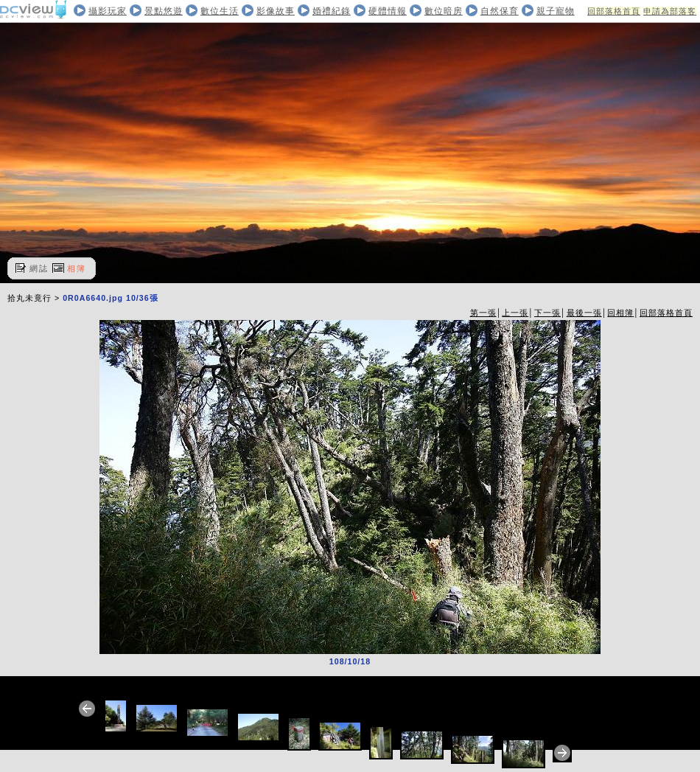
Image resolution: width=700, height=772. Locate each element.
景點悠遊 (164, 11)
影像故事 (276, 11)
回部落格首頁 (614, 11)
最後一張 (584, 313)
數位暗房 (444, 11)
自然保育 (500, 11)
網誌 (39, 268)
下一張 (547, 313)
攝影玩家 (108, 11)
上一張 (515, 313)
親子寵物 (556, 11)
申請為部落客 (670, 11)
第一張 (483, 313)
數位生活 (220, 11)
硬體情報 (388, 11)
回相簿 (620, 313)
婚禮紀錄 (332, 11)
